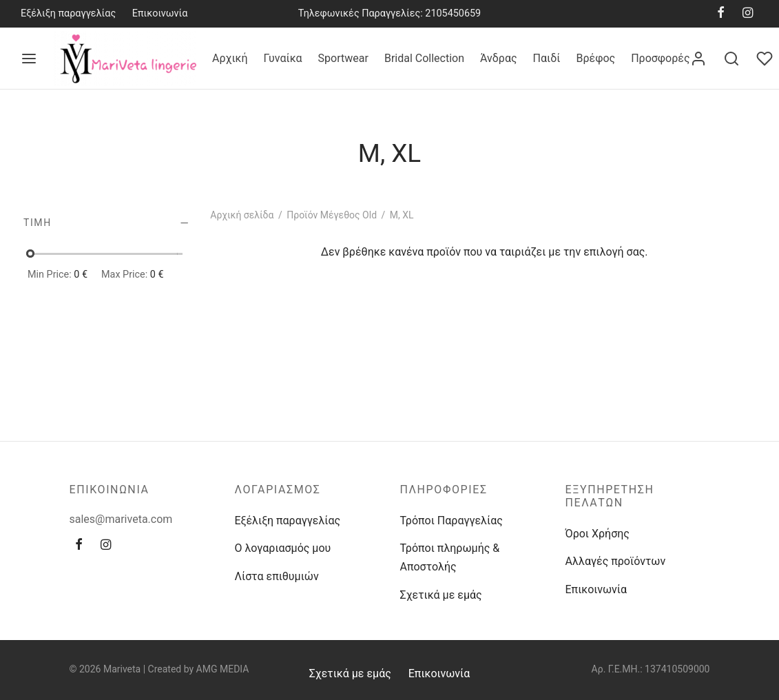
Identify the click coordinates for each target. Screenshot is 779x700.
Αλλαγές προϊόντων (616, 561)
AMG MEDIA (223, 669)
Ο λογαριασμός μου (283, 548)
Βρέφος (595, 58)
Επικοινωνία (160, 13)
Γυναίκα (283, 58)
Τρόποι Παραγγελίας (451, 521)
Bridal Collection (424, 58)
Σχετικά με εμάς (441, 595)
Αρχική (230, 58)
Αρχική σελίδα (242, 215)
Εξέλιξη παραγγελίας (68, 13)
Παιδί (547, 58)
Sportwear (343, 58)
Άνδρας (499, 58)
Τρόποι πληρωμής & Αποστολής (450, 557)
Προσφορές (660, 58)
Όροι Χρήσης (598, 534)
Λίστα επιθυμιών (277, 576)
